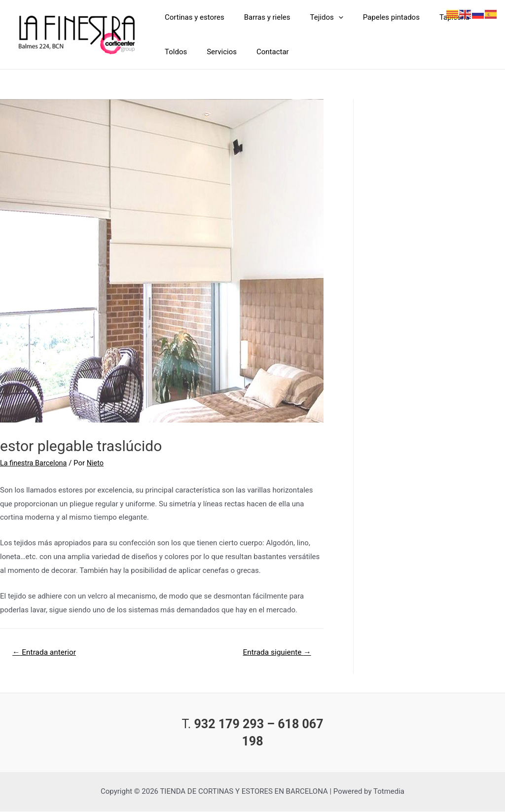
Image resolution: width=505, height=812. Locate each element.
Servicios (214, 52)
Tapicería (432, 17)
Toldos (173, 52)
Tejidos (314, 17)
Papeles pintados (374, 17)
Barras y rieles (260, 17)
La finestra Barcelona (35, 463)
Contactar (260, 52)
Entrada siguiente (275, 653)
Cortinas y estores (192, 17)
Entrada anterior (46, 653)
